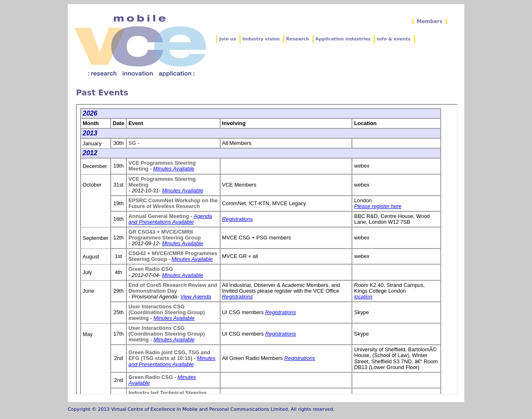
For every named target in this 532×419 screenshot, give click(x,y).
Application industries (343, 39)
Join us (228, 39)
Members (430, 21)
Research (298, 39)
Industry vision (261, 39)
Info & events (394, 39)
